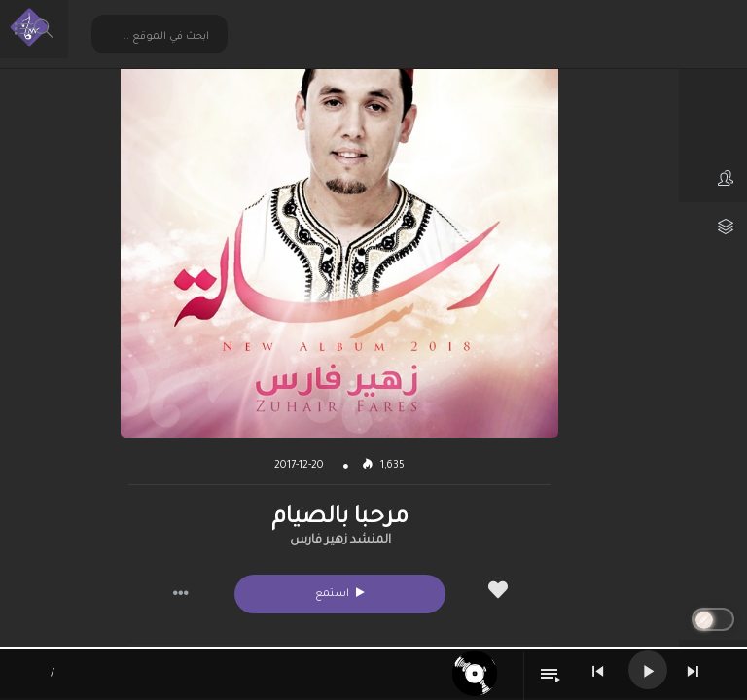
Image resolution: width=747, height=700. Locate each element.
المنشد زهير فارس (340, 541)
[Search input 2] (160, 36)
